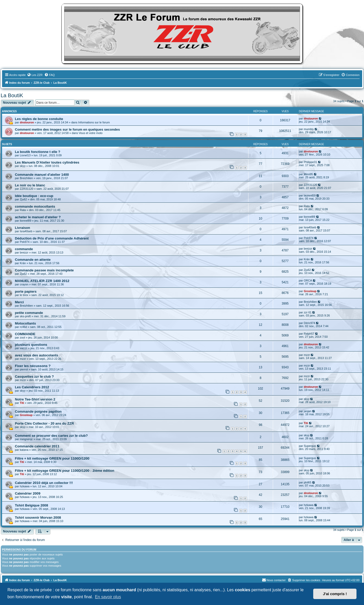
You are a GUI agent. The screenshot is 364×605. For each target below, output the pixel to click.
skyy (23, 166)
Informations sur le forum (94, 122)
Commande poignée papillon (38, 411)
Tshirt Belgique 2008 (32, 505)
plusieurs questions (31, 345)
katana (24, 450)
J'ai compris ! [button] (335, 594)
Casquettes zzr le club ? (34, 377)
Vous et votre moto (91, 133)
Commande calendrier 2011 (37, 446)
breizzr (24, 252)
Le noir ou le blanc (30, 185)
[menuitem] (35, 75)
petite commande (29, 313)
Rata (23, 210)
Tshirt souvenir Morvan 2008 (38, 518)
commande (24, 249)
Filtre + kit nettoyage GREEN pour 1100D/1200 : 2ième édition (65, 471)
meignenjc (26, 439)
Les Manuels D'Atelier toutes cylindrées (47, 162)
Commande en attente (33, 260)
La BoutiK (12, 95)
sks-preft (25, 316)
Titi (22, 403)
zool (22, 337)
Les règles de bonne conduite (39, 119)
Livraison (23, 228)
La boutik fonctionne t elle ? (38, 152)
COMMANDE (25, 334)
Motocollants (26, 323)
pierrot (24, 369)
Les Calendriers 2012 (32, 387)
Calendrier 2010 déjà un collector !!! (44, 483)
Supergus (310, 446)
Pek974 (24, 242)
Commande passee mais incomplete (44, 270)
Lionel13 (25, 155)
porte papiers (26, 291)
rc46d (23, 327)
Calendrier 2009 (28, 493)
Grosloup (310, 291)
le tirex (24, 295)
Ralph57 (309, 334)
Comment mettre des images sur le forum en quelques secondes (67, 129)
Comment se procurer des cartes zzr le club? (51, 436)
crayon (24, 284)
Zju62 (23, 199)
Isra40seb (26, 231)
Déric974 (309, 323)
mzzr (23, 359)
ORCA (308, 280)
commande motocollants (35, 206)
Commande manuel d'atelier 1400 (42, 175)
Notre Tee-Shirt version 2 (35, 399)
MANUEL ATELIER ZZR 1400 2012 (42, 281)
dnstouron (27, 122)
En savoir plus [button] (108, 597)
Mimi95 (308, 174)
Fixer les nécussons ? (33, 366)
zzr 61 (308, 312)
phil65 (307, 482)
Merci (19, 302)
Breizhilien (26, 178)
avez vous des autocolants (37, 355)
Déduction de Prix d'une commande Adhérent (52, 238)
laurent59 (310, 195)
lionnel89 (25, 221)
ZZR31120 (26, 189)
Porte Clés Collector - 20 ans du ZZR (45, 423)
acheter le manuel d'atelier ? (38, 217)
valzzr (23, 348)
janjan (307, 411)
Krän (23, 263)
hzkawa (24, 486)
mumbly (309, 129)
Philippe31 (310, 162)
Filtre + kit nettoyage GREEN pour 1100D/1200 (52, 458)
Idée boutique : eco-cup (34, 196)
